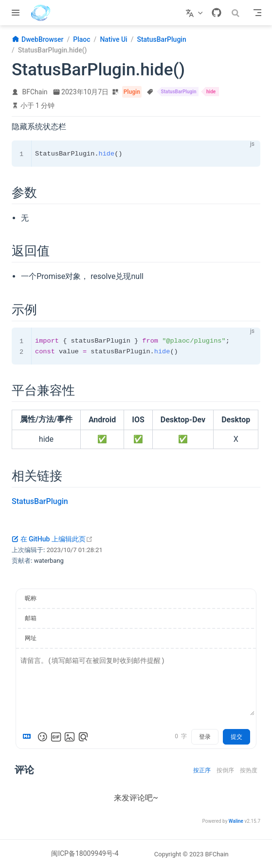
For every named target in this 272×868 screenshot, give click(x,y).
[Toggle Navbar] (257, 13)
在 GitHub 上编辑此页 (52, 539)
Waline (236, 821)
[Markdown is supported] (29, 737)
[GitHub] (217, 13)
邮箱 (31, 618)
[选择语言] (195, 13)
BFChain (35, 92)
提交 (236, 737)
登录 (205, 737)
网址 (31, 638)
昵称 (31, 598)
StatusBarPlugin (40, 501)
